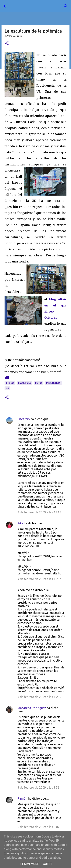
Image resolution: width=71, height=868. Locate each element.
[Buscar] (66, 6)
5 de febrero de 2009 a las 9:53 (38, 787)
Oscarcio (24, 419)
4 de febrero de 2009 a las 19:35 (39, 697)
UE (7, 388)
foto (39, 383)
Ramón (22, 798)
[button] (7, 43)
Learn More (30, 864)
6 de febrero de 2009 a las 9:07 (38, 827)
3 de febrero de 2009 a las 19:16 (39, 512)
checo (10, 383)
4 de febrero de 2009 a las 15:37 (39, 579)
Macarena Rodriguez (32, 708)
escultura (25, 383)
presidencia (53, 383)
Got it (47, 864)
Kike (20, 523)
